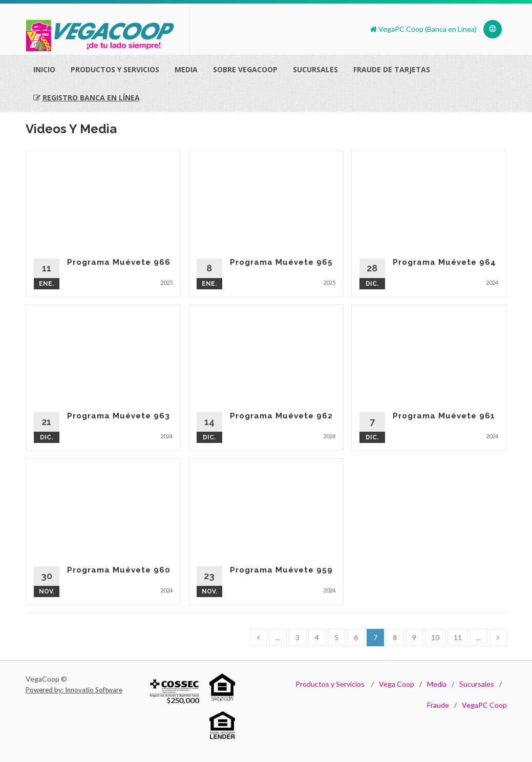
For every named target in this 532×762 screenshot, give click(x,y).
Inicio (44, 69)
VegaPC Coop (484, 705)
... (278, 637)
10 (435, 637)
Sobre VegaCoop (245, 69)
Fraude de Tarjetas (392, 69)
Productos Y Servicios (115, 69)
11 (458, 637)
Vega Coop (397, 684)
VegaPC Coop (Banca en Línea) (423, 29)
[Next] (498, 638)
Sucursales (315, 69)
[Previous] (259, 638)
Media (186, 69)
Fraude (438, 705)
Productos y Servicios (330, 684)
